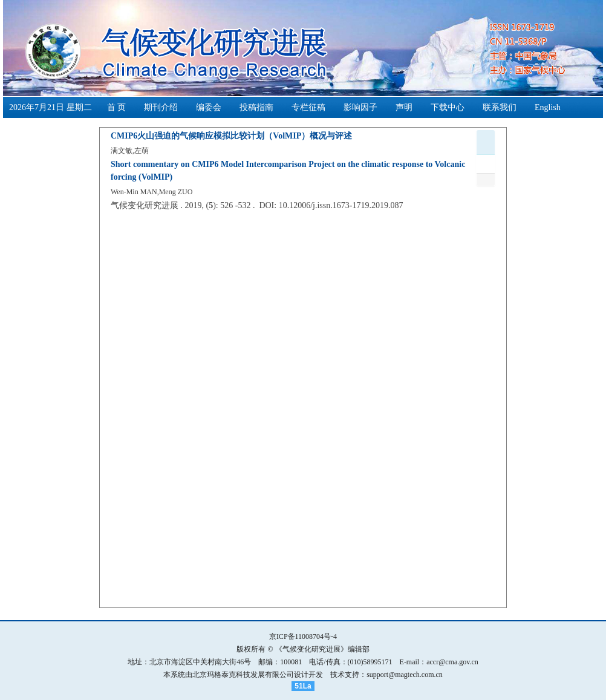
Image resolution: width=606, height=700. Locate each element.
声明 (404, 107)
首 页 (117, 107)
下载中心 (448, 107)
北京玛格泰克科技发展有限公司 (243, 675)
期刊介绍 (161, 107)
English (548, 107)
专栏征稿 (308, 107)
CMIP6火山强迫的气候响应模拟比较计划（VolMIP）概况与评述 (231, 136)
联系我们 (500, 107)
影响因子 (360, 107)
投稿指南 (256, 107)
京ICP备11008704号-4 (303, 636)
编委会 (209, 107)
